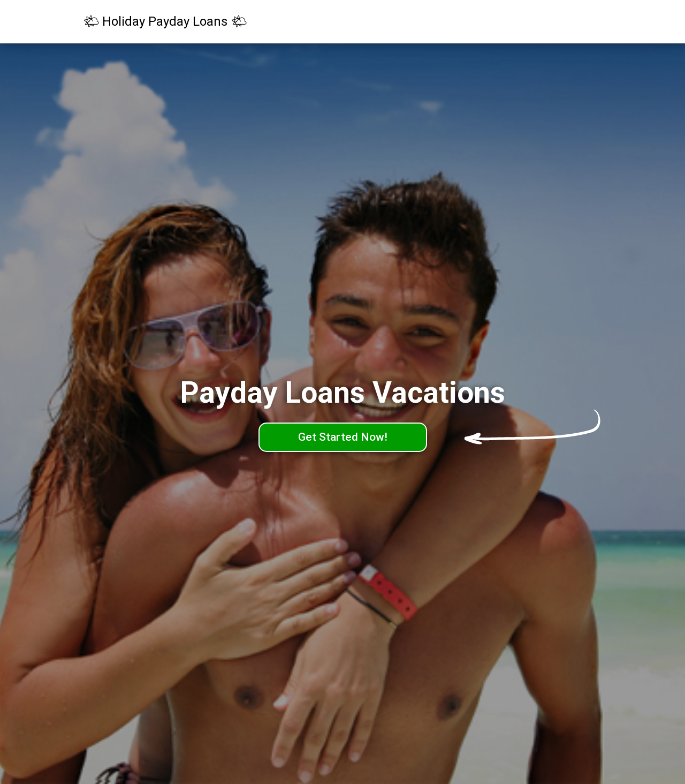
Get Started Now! (343, 437)
